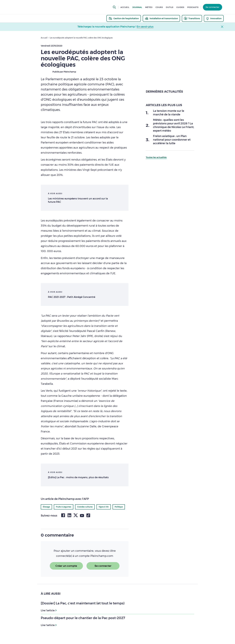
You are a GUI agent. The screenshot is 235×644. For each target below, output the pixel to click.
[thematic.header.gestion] (124, 18)
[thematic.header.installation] (161, 18)
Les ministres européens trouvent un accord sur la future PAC (78, 200)
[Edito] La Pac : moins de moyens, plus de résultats (78, 477)
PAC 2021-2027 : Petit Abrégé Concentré (72, 297)
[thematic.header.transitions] (192, 18)
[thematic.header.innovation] (214, 18)
